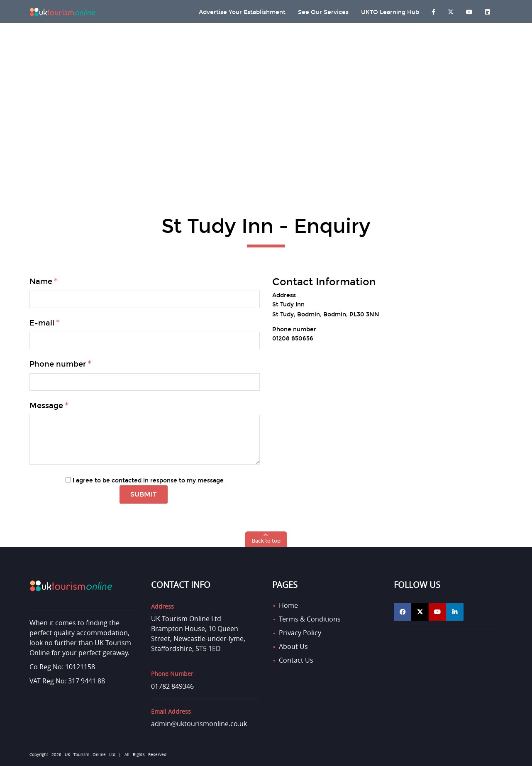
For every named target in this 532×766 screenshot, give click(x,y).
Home (288, 605)
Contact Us (296, 660)
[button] (266, 539)
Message (46, 406)
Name (41, 281)
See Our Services (323, 12)
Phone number (58, 364)
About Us (293, 646)
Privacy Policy (300, 633)
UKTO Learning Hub (390, 12)
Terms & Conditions (310, 619)
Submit (144, 494)
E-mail (42, 323)
